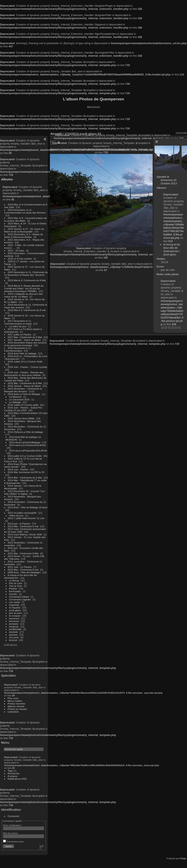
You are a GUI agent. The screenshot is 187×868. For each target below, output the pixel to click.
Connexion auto (13, 841)
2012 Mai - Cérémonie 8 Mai (23, 553)
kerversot (14, 618)
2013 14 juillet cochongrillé (22, 513)
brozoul (13, 640)
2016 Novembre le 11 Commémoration (18, 349)
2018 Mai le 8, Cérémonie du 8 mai (27, 310)
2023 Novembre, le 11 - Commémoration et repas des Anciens (25, 211)
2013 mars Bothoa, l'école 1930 (25, 534)
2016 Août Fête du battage (22, 353)
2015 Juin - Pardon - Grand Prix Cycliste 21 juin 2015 (23, 409)
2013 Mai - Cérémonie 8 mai (23, 526)
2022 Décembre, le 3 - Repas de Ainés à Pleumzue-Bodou (24, 236)
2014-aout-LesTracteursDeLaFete (28, 445)
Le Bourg (14, 580)
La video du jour (18, 326)
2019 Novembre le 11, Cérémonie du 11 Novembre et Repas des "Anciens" (26, 274)
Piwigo (183, 858)
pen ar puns (16, 613)
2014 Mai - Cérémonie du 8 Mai (25, 478)
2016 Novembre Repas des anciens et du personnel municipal (25, 344)
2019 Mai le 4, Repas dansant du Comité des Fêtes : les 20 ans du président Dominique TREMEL (24, 288)
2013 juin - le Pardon (19, 524)
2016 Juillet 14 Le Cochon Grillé (25, 362)
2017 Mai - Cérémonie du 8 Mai (25, 337)
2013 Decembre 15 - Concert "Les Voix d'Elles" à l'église (24, 492)
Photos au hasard (17, 709)
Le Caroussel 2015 (19, 399)
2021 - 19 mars (16, 250)
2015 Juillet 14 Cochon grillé (23, 405)
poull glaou (15, 610)
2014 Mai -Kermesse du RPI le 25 (26, 472)
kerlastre (14, 624)
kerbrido (14, 632)
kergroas (14, 626)
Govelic (13, 594)
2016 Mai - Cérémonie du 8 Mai (25, 383)
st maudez (15, 608)
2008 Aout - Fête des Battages (24, 572)
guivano (13, 635)
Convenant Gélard (19, 597)
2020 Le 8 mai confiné (20, 259)
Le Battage (15, 402)
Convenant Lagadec (20, 599)
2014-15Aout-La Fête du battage (25, 432)
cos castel (15, 602)
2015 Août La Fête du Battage (24, 394)
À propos (13, 776)
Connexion (14, 816)
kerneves (14, 621)
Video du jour (16, 515)
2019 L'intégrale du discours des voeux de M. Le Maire (24, 295)
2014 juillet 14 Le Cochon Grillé (25, 456)
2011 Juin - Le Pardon (20, 567)
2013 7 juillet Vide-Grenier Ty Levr (26, 518)
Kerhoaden (15, 591)
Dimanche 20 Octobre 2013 (169, 182)
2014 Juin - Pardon (18, 469)
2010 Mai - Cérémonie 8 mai (23, 570)
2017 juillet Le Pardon (20, 334)
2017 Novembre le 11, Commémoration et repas (18, 322)
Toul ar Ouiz (16, 586)
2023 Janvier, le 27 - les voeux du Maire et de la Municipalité (24, 230)
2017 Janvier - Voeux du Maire (24, 340)
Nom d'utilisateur (12, 825)
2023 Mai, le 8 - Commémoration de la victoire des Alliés (25, 219)
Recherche (14, 773)
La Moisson (15, 397)
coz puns (14, 637)
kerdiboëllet (15, 629)
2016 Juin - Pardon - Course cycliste (27, 367)
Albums (7, 179)
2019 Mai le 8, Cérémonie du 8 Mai (27, 280)
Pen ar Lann (16, 583)
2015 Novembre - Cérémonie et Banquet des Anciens (23, 390)
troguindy (14, 605)
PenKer (13, 589)
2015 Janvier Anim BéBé (21, 418)
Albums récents (16, 706)
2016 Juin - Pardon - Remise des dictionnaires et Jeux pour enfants (24, 374)
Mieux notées (15, 701)
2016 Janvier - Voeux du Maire (24, 386)
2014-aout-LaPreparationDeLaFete (28, 450)
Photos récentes (17, 704)
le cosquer (15, 616)
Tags (10, 771)
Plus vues (13, 698)
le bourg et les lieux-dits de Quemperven (172, 248)
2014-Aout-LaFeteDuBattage (25, 442)
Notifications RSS (17, 779)
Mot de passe (11, 833)
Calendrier (13, 712)
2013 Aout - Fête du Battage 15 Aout (27, 507)
